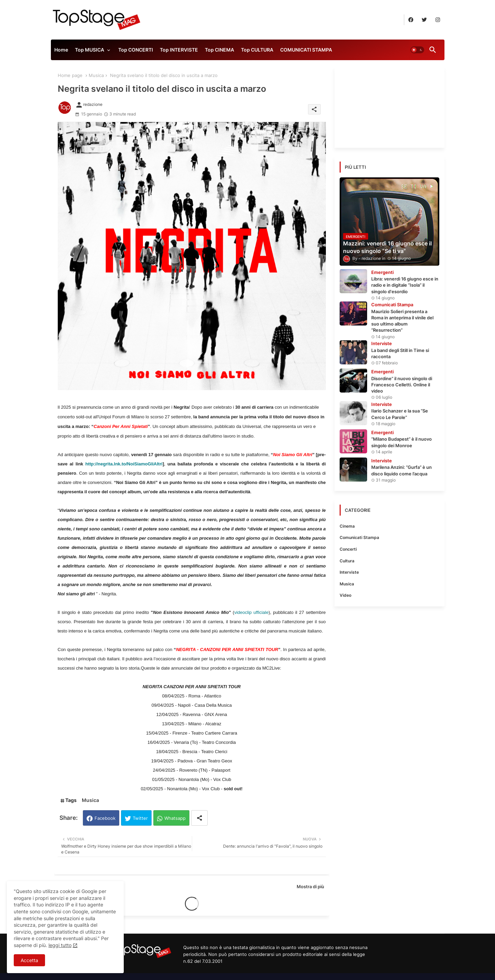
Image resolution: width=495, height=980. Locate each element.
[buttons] (411, 20)
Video (345, 595)
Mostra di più (310, 887)
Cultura (347, 561)
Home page (70, 75)
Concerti (348, 549)
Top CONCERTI (136, 50)
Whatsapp (175, 818)
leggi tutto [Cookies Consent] (60, 945)
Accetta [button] (29, 960)
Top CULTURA (257, 50)
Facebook (105, 818)
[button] (417, 50)
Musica (96, 75)
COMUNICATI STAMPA (306, 50)
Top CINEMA (219, 50)
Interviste (349, 572)
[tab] (61, 52)
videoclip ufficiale (251, 612)
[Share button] (199, 818)
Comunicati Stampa (359, 537)
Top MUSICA (90, 50)
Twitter (140, 818)
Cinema (347, 526)
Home (61, 50)
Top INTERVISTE (179, 50)
